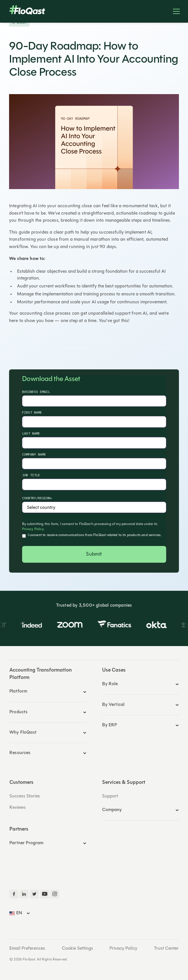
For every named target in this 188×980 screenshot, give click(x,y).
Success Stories (25, 796)
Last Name (31, 433)
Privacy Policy (33, 529)
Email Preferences (27, 949)
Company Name (34, 454)
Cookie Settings (77, 949)
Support (110, 796)
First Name (32, 412)
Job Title (31, 475)
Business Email (36, 392)
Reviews (18, 808)
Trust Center (166, 949)
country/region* (37, 498)
